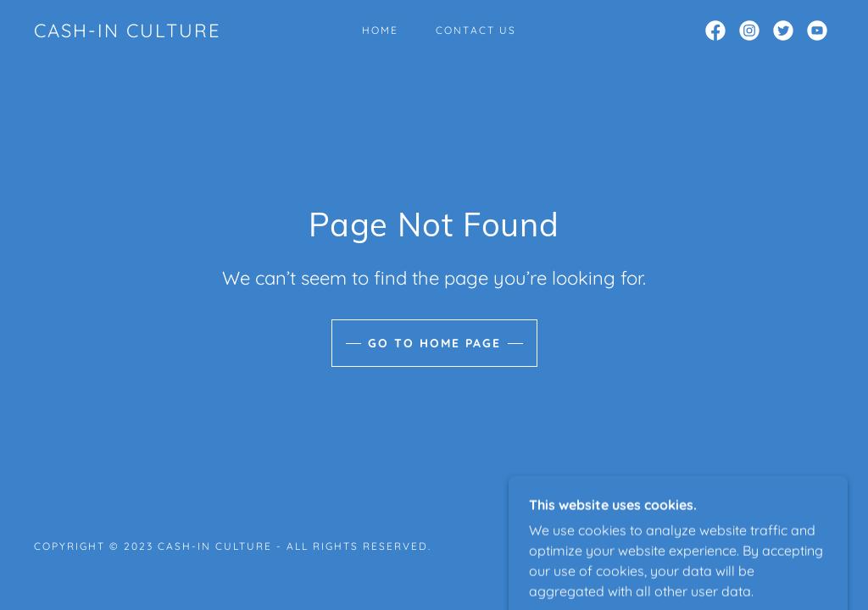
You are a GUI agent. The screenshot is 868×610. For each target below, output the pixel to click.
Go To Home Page (434, 343)
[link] (128, 32)
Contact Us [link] (476, 30)
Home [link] (380, 30)
